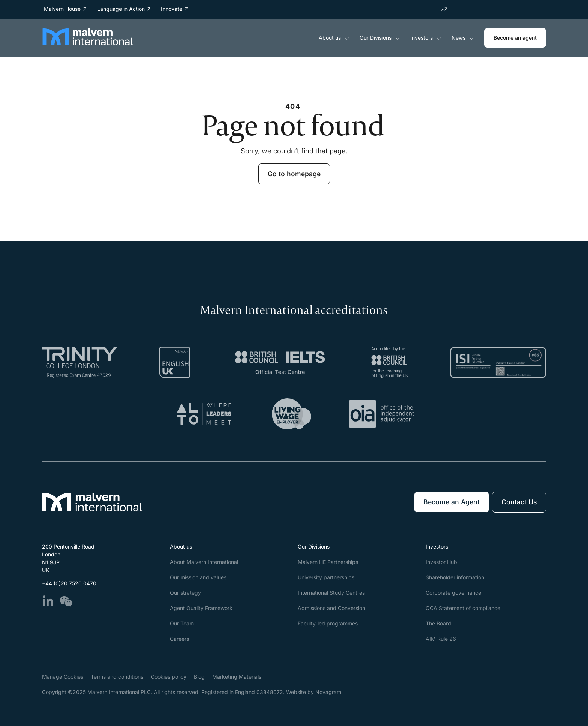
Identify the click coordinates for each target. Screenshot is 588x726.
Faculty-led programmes (328, 623)
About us (334, 38)
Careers (179, 639)
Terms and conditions (117, 677)
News (463, 38)
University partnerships (326, 577)
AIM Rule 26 (441, 639)
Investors (426, 38)
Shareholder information (455, 577)
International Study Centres (331, 593)
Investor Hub (441, 562)
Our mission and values (198, 577)
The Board (438, 623)
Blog (199, 677)
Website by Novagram (314, 692)
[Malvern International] (88, 43)
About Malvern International (204, 562)
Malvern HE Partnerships (328, 562)
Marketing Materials (237, 677)
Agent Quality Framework (201, 608)
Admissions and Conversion (331, 608)
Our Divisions (380, 38)
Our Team (182, 623)
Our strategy (185, 593)
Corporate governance (453, 593)
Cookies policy (169, 677)
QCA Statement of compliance (463, 608)
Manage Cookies (63, 677)
